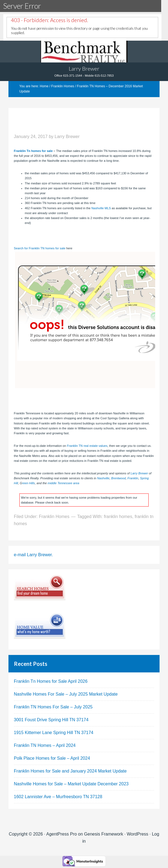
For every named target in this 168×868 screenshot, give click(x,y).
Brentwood (119, 478)
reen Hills (28, 483)
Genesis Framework (103, 834)
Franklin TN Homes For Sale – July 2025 (53, 707)
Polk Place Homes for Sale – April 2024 (52, 758)
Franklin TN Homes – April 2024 (45, 745)
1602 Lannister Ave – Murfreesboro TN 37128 (58, 797)
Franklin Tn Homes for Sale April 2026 (51, 681)
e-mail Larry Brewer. (33, 555)
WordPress (138, 834)
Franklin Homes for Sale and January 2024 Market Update (70, 771)
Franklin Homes (54, 517)
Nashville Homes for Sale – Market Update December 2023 (71, 784)
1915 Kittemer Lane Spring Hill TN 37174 (54, 733)
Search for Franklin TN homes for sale (40, 248)
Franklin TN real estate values (87, 446)
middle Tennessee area (64, 483)
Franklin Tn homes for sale (33, 151)
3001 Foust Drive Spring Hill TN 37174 (51, 720)
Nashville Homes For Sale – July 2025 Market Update (66, 694)
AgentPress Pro (62, 834)
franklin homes (118, 517)
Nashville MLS (101, 208)
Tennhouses (84, 52)
